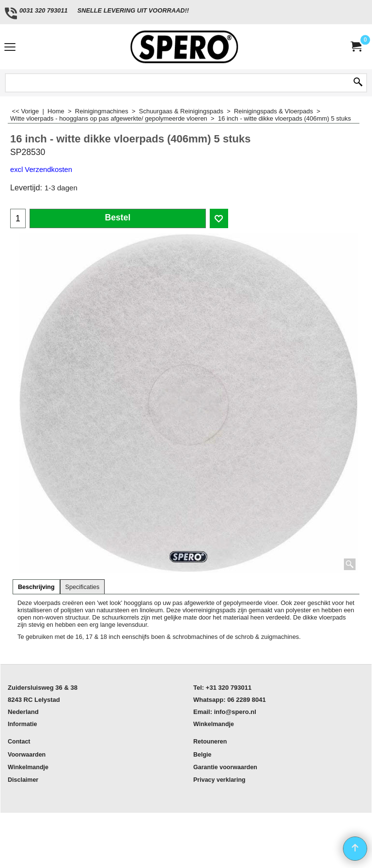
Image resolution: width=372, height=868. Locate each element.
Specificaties (83, 587)
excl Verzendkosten (41, 170)
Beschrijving (36, 587)
